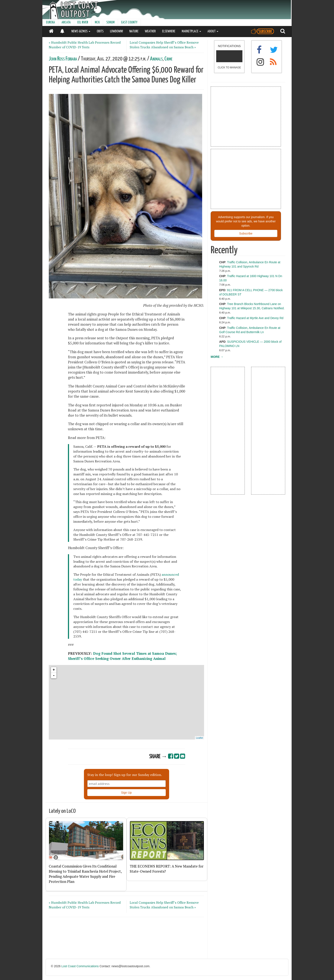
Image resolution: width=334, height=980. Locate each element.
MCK (97, 22)
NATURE (134, 31)
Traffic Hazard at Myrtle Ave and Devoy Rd (255, 318)
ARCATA (66, 22)
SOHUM (110, 22)
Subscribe (246, 233)
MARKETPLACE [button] (191, 31)
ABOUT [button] (213, 31)
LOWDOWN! (116, 31)
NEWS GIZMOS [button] (81, 31)
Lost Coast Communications (80, 966)
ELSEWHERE (169, 31)
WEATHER (150, 31)
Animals (156, 59)
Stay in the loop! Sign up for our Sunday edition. (125, 775)
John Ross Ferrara (63, 59)
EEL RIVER (83, 22)
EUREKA (50, 22)
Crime (168, 59)
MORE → (217, 357)
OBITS (100, 31)
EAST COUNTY (129, 22)
